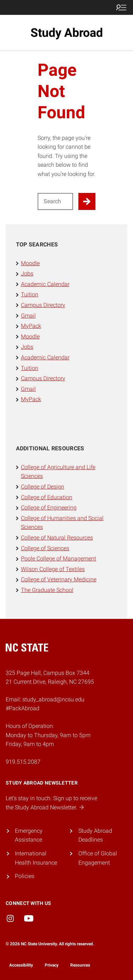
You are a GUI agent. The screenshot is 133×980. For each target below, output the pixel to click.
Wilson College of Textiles (53, 569)
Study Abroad (67, 33)
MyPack (31, 326)
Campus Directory (43, 305)
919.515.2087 (23, 762)
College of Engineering (49, 508)
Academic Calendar (45, 284)
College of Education (47, 497)
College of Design (43, 487)
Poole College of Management (59, 559)
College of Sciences (45, 548)
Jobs (27, 274)
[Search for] (56, 201)
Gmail (28, 316)
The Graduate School (47, 590)
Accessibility (21, 965)
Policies (25, 876)
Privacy (52, 965)
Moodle (30, 263)
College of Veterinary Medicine (59, 579)
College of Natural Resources (57, 538)
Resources (80, 965)
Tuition (30, 294)
